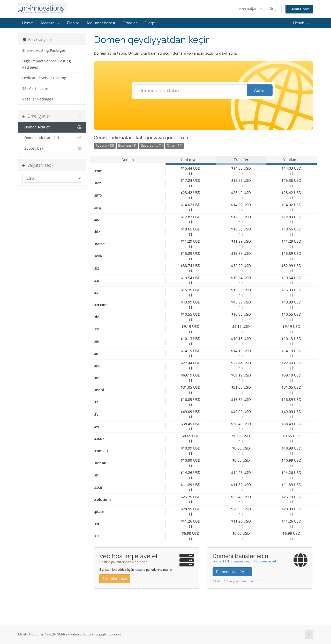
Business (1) (127, 145)
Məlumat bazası (101, 23)
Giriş (272, 9)
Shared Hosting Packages (44, 50)
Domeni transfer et (232, 572)
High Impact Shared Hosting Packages (47, 64)
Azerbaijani (251, 9)
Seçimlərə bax (115, 579)
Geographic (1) (152, 145)
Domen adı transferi (52, 138)
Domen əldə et (52, 127)
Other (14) (175, 145)
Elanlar (73, 23)
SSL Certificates (35, 89)
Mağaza (50, 23)
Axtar (259, 90)
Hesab (301, 23)
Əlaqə (150, 23)
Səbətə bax (299, 9)
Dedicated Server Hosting (44, 78)
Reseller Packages (38, 99)
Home (28, 23)
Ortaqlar (130, 23)
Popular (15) (105, 145)
